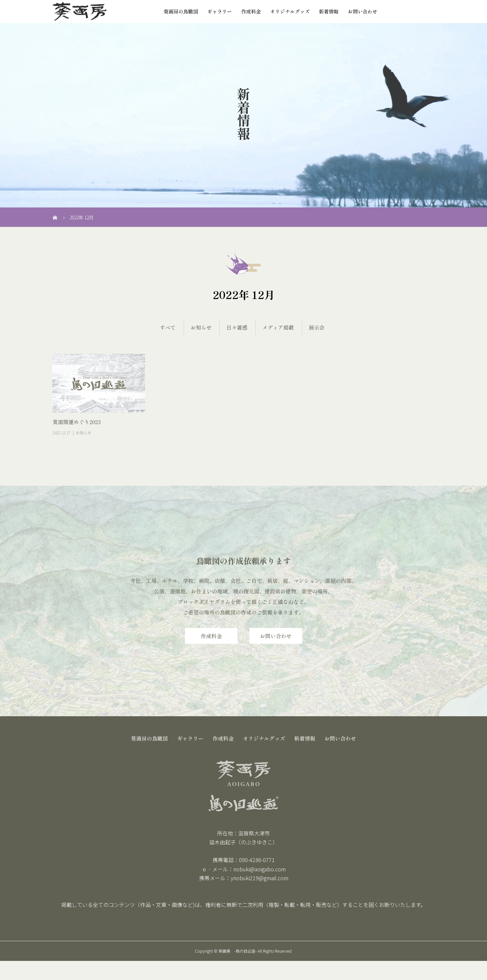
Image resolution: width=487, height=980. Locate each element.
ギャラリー (220, 11)
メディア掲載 (278, 327)
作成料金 (251, 11)
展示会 (317, 327)
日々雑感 (237, 327)
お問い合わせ (363, 11)
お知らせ (201, 327)
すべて (168, 327)
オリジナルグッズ (290, 11)
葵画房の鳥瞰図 (181, 11)
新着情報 (329, 11)
